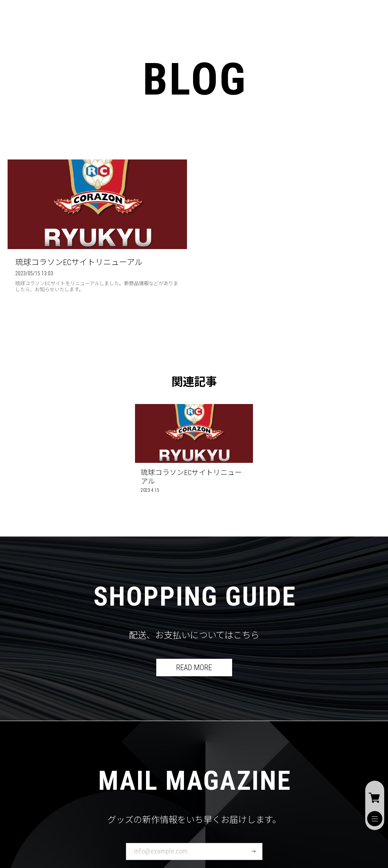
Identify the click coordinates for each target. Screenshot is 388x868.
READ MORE (194, 668)
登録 (254, 851)
